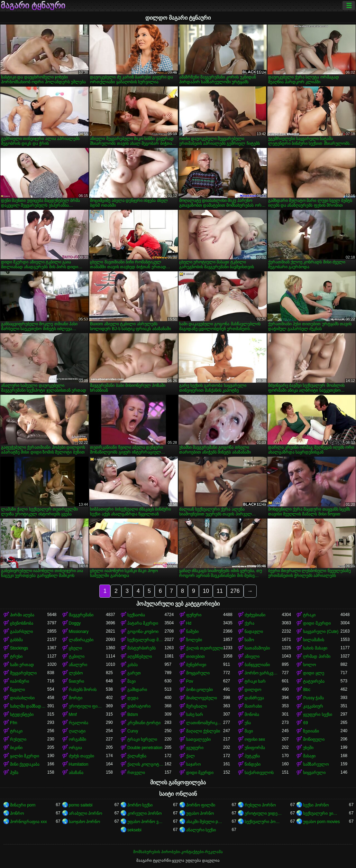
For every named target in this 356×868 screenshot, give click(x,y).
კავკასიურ (313, 706)
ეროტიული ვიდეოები (263, 813)
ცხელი (75, 648)
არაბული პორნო (85, 813)
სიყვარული (314, 773)
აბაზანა (76, 773)
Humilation (79, 764)
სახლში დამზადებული (29, 706)
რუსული (18, 739)
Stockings (19, 648)
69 (305, 723)
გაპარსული (21, 632)
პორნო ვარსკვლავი (263, 673)
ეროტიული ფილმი (87, 706)
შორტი (76, 698)
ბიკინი (16, 748)
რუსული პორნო (260, 805)
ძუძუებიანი (255, 615)
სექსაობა (136, 615)
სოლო (309, 665)
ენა (248, 723)
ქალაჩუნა (137, 756)
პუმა (14, 773)
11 (220, 591)
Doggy (75, 623)
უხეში (308, 748)
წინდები (253, 764)
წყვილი (17, 690)
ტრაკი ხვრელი (142, 739)
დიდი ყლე (313, 673)
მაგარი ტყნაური (33, 6)
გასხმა (16, 640)
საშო (249, 640)
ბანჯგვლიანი (257, 665)
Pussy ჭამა (313, 698)
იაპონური (20, 681)
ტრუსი (16, 656)
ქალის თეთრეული (205, 648)
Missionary (79, 632)
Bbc (307, 690)
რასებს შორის (83, 690)
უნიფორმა (255, 748)
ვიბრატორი (139, 706)
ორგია (75, 748)
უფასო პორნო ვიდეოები (146, 822)
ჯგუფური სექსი (317, 715)
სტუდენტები (22, 715)
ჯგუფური (195, 748)
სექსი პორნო (316, 805)
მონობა (252, 715)
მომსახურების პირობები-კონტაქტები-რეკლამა (178, 852)
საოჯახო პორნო (84, 822)
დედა (133, 698)
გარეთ (134, 673)
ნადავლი (254, 632)
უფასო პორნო (200, 813)
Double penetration (145, 748)
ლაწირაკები (81, 640)
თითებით (195, 656)
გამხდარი (137, 690)
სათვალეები (198, 739)
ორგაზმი (77, 739)
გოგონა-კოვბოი (143, 632)
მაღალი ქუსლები (203, 731)
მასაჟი (309, 756)
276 (235, 591)
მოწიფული (314, 739)
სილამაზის (314, 640)
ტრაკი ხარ (255, 681)
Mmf (73, 715)
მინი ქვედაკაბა (25, 764)
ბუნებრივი (196, 665)
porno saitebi (81, 805)
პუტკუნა (252, 756)
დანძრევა (254, 698)
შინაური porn (23, 805)
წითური (76, 681)
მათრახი (253, 706)
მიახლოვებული (202, 698)
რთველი (136, 773)
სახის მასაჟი (315, 648)
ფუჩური (194, 615)
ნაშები (192, 632)
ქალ (190, 756)
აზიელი (252, 656)
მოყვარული (198, 673)
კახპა (133, 665)
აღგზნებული (140, 656)
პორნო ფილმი (201, 805)
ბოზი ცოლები (199, 690)
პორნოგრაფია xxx (28, 822)
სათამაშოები (257, 648)
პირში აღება (22, 615)
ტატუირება (314, 681)
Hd (189, 623)
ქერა (249, 623)
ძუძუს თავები (81, 756)
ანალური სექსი (201, 830)
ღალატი (77, 731)
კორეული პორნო (144, 813)
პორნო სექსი (140, 805)
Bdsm (133, 715)
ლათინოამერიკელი (205, 723)
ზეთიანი (311, 731)
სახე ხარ (195, 715)
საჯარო (193, 764)
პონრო (17, 813)
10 (206, 591)
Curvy (133, 731)
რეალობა (79, 723)
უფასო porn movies (321, 822)
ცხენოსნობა (22, 623)
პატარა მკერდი (143, 623)
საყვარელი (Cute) (321, 632)
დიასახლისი (22, 698)
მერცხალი (197, 706)
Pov (190, 681)
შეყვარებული (23, 673)
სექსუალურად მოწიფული (146, 640)
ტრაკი (309, 615)
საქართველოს (259, 773)
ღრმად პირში (317, 656)
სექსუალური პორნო (263, 822)
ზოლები (194, 640)
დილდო (253, 690)
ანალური (78, 665)
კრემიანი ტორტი (144, 723)
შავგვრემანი (81, 615)
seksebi (134, 830)
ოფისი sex (255, 739)
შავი (131, 681)
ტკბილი (77, 656)
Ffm (14, 723)
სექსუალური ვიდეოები (322, 813)
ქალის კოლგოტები (146, 764)
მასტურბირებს (142, 648)
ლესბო (76, 673)
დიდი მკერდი (317, 623)
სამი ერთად (22, 665)
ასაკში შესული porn (205, 822)
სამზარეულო (316, 764)
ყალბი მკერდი (25, 756)
